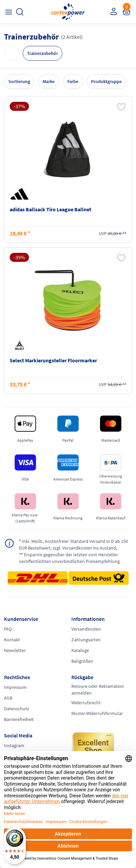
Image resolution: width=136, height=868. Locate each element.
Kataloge (80, 650)
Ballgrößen (82, 661)
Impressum (15, 687)
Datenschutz (16, 709)
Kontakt (12, 640)
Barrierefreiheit (19, 719)
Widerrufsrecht (86, 703)
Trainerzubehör (42, 53)
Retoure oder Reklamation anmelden (98, 690)
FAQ (8, 629)
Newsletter (15, 650)
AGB (8, 698)
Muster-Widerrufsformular (97, 713)
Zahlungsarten (86, 640)
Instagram (14, 745)
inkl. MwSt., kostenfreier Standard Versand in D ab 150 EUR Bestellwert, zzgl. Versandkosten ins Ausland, (73, 544)
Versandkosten (86, 629)
